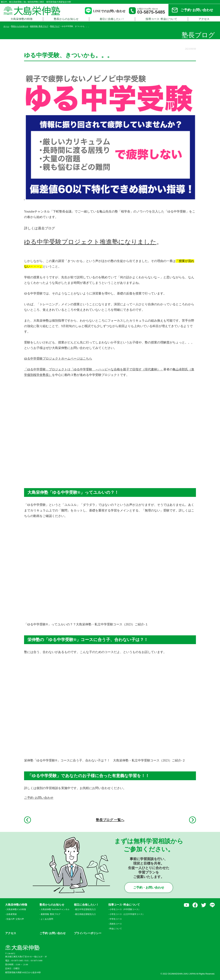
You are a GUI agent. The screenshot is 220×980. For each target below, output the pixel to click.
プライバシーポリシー (88, 933)
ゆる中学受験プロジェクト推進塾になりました (90, 242)
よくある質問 (47, 919)
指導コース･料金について (161, 19)
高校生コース (116, 924)
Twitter (204, 905)
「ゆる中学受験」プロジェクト (46, 369)
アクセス (11, 933)
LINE (212, 905)
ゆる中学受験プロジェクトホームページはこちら (58, 359)
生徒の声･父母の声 (15, 919)
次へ (192, 820)
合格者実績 (12, 914)
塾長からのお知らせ (66, 19)
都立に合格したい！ (112, 19)
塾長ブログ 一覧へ (110, 820)
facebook (195, 905)
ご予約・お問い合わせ (149, 888)
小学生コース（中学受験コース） (125, 909)
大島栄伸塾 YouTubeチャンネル (55, 909)
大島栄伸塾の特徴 (21, 19)
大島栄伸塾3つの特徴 (16, 909)
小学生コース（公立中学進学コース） (126, 914)
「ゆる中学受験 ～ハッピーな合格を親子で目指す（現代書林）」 (117, 369)
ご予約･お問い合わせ (197, 10)
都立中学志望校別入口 (85, 909)
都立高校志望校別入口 (85, 914)
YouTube (186, 905)
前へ (27, 820)
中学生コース (116, 919)
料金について (116, 929)
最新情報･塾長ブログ (51, 914)
